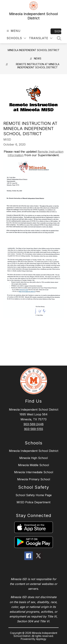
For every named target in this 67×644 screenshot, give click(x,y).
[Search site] (59, 38)
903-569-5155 (34, 429)
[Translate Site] (41, 38)
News (38, 58)
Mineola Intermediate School (34, 472)
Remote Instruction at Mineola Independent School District (38, 66)
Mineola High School (33, 458)
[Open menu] (13, 31)
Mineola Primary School (34, 479)
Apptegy (41, 639)
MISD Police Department (33, 502)
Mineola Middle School (33, 465)
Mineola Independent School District (34, 50)
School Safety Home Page (34, 495)
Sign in (58, 31)
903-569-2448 (34, 424)
